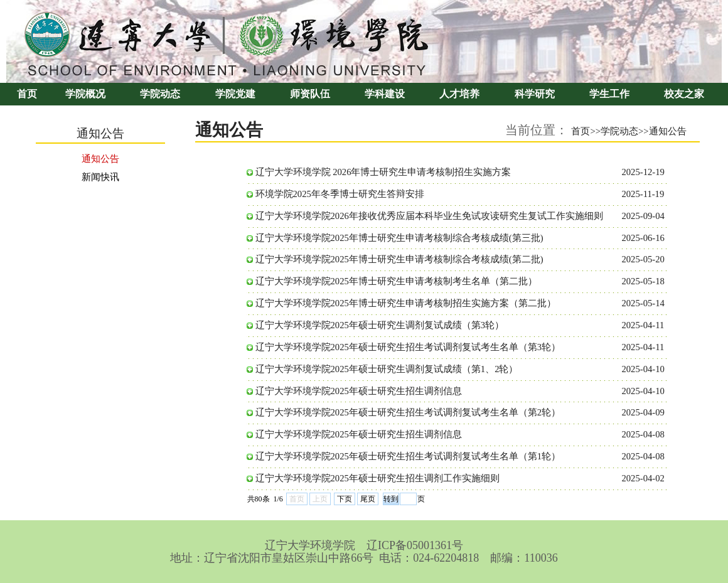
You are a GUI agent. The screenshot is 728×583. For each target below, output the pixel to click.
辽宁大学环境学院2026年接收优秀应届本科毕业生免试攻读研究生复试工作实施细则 (429, 216)
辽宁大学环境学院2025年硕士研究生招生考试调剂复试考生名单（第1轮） (408, 456)
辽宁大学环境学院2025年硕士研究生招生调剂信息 (359, 391)
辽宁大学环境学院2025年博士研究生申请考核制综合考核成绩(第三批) (399, 238)
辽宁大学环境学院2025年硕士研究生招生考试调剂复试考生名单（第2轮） (408, 412)
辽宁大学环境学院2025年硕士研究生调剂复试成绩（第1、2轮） (387, 369)
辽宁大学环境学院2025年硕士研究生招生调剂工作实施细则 (377, 478)
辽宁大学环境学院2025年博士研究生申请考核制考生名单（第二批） (396, 281)
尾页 (368, 499)
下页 (345, 499)
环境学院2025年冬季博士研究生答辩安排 (340, 194)
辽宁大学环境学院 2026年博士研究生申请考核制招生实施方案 (383, 172)
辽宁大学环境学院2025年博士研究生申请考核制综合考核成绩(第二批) (399, 259)
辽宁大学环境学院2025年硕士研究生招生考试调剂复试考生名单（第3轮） (408, 347)
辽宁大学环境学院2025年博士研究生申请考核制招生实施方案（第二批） (406, 303)
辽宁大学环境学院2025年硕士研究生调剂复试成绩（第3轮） (380, 325)
